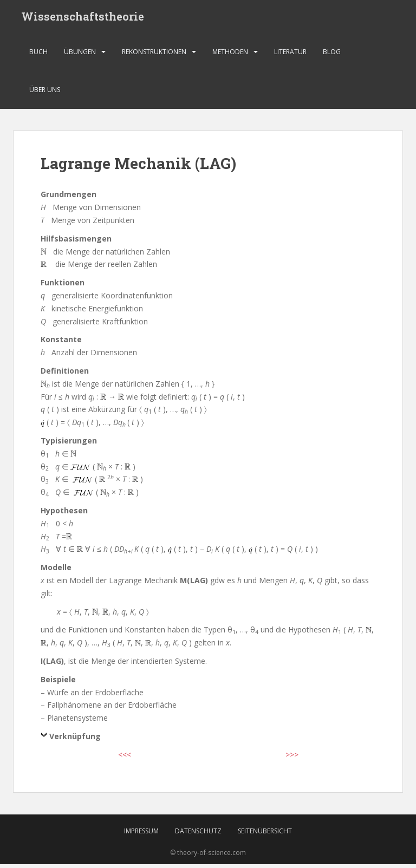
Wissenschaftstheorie (83, 19)
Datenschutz (198, 835)
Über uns (45, 94)
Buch (38, 57)
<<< (125, 759)
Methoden (230, 57)
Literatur (290, 57)
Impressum (141, 835)
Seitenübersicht (265, 835)
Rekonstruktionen (154, 57)
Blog (332, 57)
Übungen (80, 57)
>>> (292, 759)
